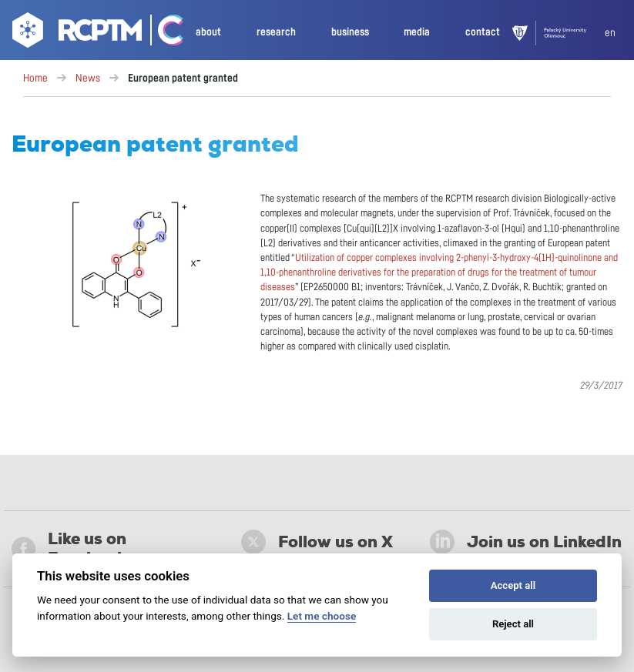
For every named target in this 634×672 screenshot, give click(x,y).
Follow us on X (317, 542)
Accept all (513, 585)
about (208, 32)
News (88, 79)
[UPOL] (559, 33)
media (417, 32)
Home (35, 79)
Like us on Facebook (69, 549)
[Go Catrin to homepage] (164, 33)
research (276, 32)
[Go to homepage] (75, 33)
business (350, 32)
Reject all (513, 624)
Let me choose (322, 616)
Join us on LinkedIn (526, 542)
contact (483, 32)
